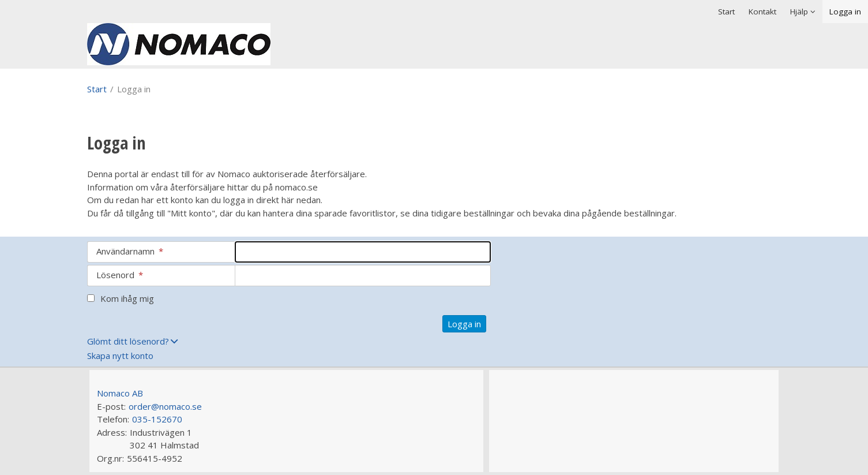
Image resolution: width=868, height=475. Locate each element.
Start (726, 12)
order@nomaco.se (165, 406)
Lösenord (120, 275)
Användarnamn (130, 251)
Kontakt (762, 12)
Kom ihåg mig (127, 298)
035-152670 (157, 419)
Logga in (845, 12)
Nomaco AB (120, 393)
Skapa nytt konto (120, 356)
